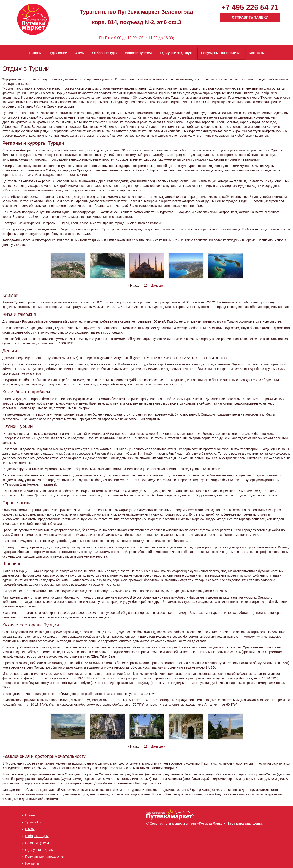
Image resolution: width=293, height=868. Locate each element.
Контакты (32, 863)
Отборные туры (37, 836)
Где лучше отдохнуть (41, 850)
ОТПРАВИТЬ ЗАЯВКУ (250, 17)
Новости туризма (38, 843)
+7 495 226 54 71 (250, 7)
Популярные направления (45, 857)
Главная (31, 815)
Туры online (34, 822)
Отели (30, 829)
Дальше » (158, 286)
